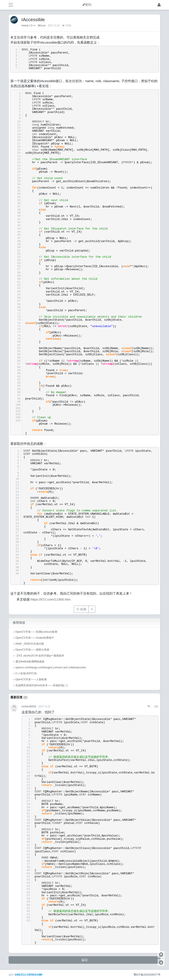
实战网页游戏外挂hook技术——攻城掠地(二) (42, 685)
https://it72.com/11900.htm (51, 599)
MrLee (42, 26)
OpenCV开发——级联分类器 (32, 650)
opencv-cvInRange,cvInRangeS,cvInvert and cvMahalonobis (51, 668)
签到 (88, 5)
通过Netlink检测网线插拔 (30, 662)
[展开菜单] (11, 5)
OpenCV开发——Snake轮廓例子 (35, 638)
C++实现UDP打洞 (26, 673)
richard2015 (29, 706)
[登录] (159, 5)
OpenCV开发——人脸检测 (31, 679)
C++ (33, 26)
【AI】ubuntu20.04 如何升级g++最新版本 (40, 656)
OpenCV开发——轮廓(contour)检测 (36, 632)
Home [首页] (25, 26)
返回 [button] (84, 960)
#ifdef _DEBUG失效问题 (30, 644)
